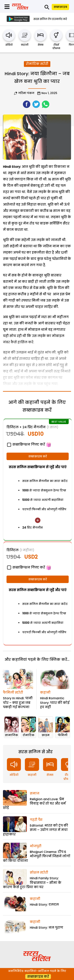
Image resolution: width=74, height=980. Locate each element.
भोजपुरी (36, 846)
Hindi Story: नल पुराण (46, 928)
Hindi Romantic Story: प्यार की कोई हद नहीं (55, 703)
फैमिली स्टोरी (13, 693)
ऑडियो (9, 45)
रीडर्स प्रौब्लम (56, 47)
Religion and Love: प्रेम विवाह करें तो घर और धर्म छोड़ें (34, 804)
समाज (35, 793)
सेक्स (41, 45)
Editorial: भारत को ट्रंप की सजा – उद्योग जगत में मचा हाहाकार (36, 830)
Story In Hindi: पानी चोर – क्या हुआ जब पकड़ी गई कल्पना (18, 703)
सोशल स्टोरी (39, 872)
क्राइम (46, 735)
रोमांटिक (29, 735)
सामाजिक (11, 735)
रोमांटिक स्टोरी (37, 64)
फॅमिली (63, 735)
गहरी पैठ (36, 820)
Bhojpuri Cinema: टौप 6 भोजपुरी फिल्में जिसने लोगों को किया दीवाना (37, 856)
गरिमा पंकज (26, 93)
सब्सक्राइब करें (38, 456)
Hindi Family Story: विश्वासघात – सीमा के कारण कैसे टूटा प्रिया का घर (32, 883)
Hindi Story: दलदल (44, 905)
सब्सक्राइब (60, 7)
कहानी (25, 45)
